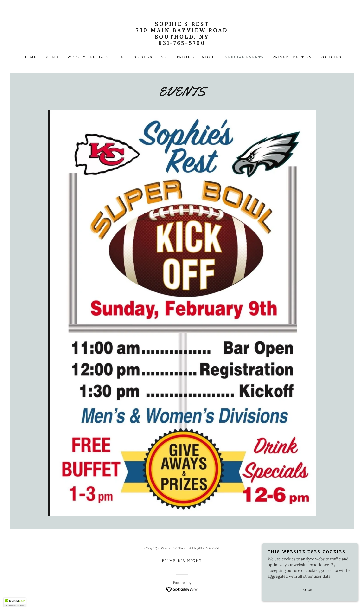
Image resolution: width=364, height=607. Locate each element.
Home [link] (30, 57)
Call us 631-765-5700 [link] (143, 57)
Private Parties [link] (292, 57)
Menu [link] (52, 57)
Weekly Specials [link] (88, 57)
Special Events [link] (245, 57)
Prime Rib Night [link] (197, 57)
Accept (310, 590)
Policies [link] (331, 57)
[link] (182, 43)
